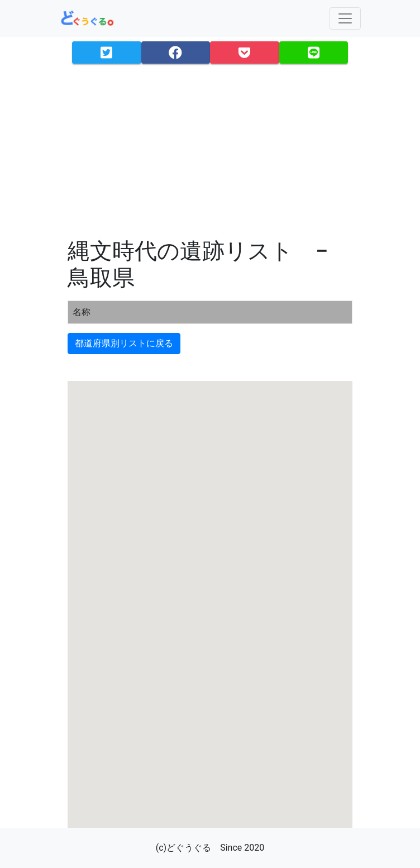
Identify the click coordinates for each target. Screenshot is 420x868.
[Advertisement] (210, 151)
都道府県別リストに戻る (124, 343)
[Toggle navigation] (345, 18)
